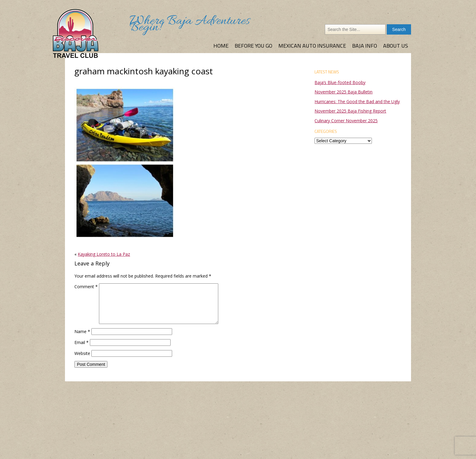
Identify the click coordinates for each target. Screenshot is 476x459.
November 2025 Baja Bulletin (343, 92)
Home (221, 46)
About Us (396, 46)
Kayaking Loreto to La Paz (104, 254)
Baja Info (365, 46)
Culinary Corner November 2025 (346, 121)
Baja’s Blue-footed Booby (340, 82)
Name (82, 331)
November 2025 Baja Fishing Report (350, 111)
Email (82, 342)
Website (82, 353)
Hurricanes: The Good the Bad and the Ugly (357, 101)
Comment (86, 287)
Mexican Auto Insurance (312, 46)
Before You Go (253, 46)
